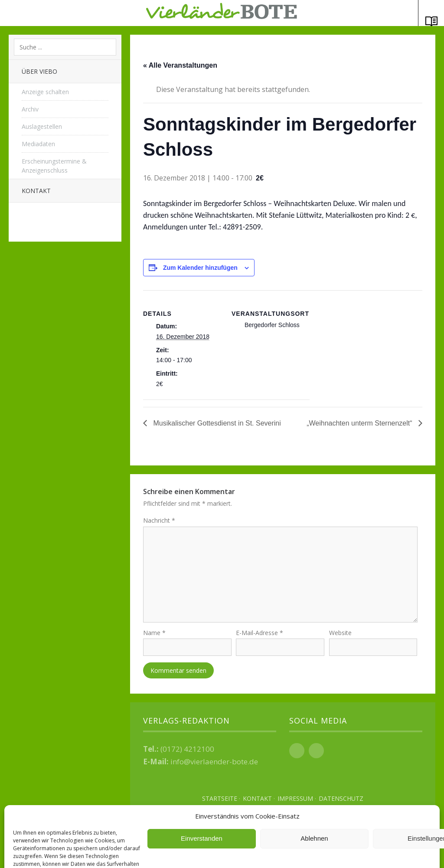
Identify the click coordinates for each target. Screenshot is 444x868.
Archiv (30, 109)
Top (283, 838)
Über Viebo (39, 71)
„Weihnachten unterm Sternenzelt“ (360, 423)
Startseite (220, 801)
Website (340, 636)
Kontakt (36, 191)
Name (154, 636)
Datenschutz (341, 801)
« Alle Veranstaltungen (180, 65)
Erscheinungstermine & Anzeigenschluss (54, 166)
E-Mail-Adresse (260, 636)
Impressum (295, 801)
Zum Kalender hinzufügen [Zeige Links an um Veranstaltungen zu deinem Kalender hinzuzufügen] (200, 268)
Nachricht (159, 520)
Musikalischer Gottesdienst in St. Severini (216, 423)
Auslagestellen (42, 126)
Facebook (297, 754)
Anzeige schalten (45, 92)
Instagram (316, 754)
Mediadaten (38, 144)
